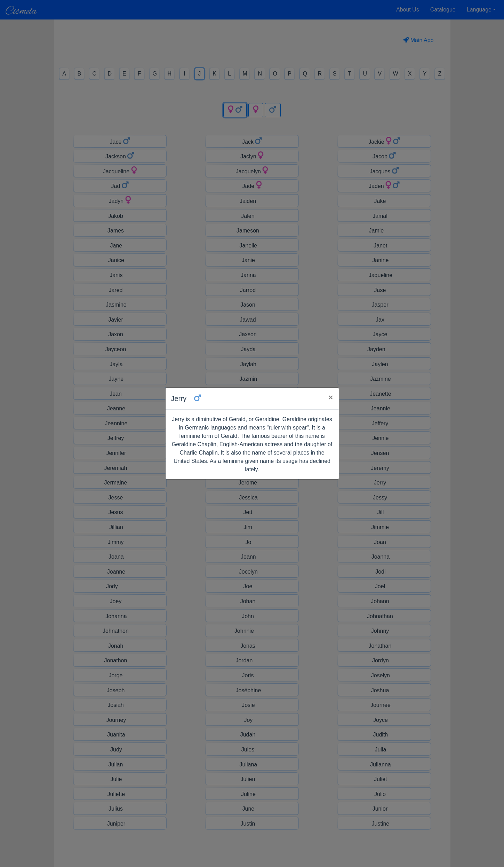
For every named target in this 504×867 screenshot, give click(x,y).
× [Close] (330, 397)
